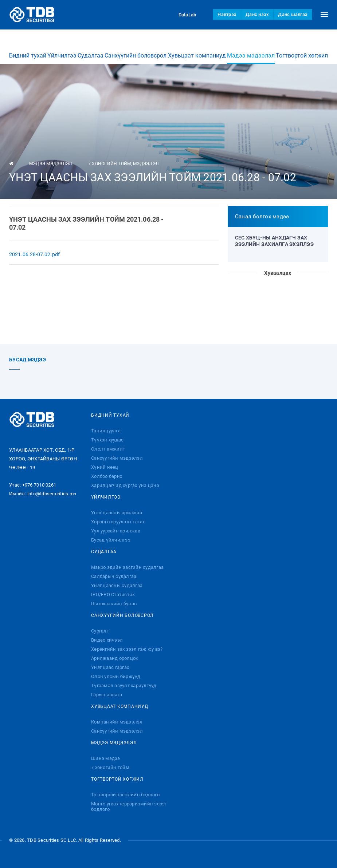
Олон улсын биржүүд (116, 676)
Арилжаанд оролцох (114, 658)
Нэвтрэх (227, 14)
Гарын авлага (107, 695)
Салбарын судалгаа (114, 576)
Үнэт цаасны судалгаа (117, 585)
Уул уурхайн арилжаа (116, 531)
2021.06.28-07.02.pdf (34, 254)
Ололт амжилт (108, 449)
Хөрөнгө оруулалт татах (118, 522)
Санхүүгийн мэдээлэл (117, 458)
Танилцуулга (106, 431)
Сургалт (100, 631)
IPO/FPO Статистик (113, 594)
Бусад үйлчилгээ (111, 540)
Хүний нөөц (105, 467)
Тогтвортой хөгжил (302, 49)
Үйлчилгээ (62, 49)
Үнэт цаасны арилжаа (117, 513)
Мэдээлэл (146, 164)
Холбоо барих (107, 476)
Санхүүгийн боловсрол (136, 49)
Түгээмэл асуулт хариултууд (124, 685)
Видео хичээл (107, 640)
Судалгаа (91, 49)
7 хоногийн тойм (110, 164)
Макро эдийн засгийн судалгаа (127, 567)
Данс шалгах (293, 14)
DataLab (181, 15)
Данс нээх (257, 14)
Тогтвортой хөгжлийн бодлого (125, 795)
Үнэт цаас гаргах (110, 667)
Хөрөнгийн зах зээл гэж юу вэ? (127, 649)
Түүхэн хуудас (107, 440)
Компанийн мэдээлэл (117, 722)
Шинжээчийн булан (114, 604)
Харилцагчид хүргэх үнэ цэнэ (125, 485)
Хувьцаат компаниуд (197, 49)
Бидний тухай (28, 49)
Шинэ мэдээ (106, 758)
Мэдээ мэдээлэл (251, 51)
